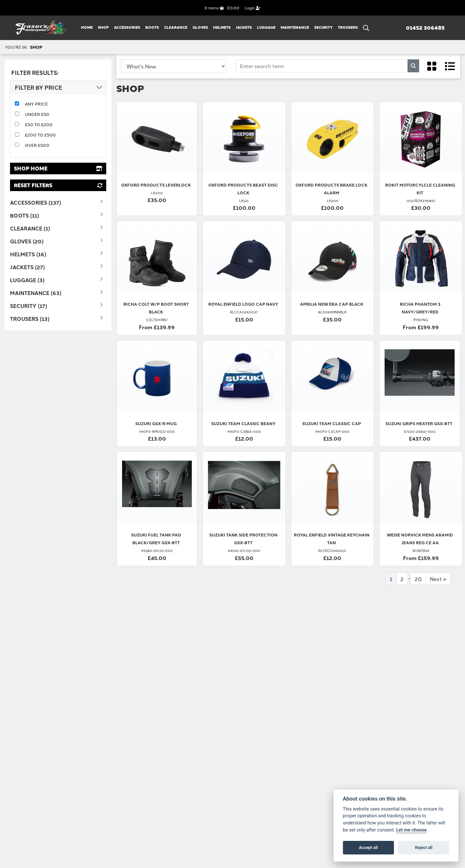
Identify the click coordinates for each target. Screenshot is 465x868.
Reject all (424, 848)
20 (418, 579)
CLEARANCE (176, 27)
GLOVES (200, 27)
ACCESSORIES (127, 27)
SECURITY (323, 27)
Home (87, 27)
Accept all (368, 848)
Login (253, 8)
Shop (103, 27)
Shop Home (58, 168)
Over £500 (37, 145)
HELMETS (222, 27)
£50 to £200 (39, 124)
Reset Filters (58, 185)
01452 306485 (425, 28)
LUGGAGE (266, 27)
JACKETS (244, 27)
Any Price (36, 104)
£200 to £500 (40, 135)
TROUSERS (348, 27)
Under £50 (37, 114)
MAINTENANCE (295, 27)
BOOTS (152, 27)
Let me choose (412, 830)
